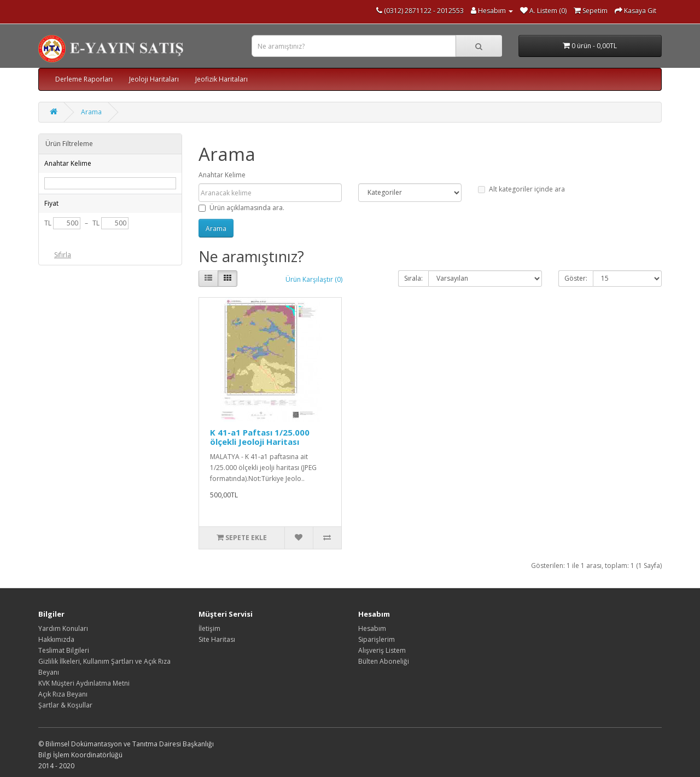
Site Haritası (217, 639)
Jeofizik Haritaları (221, 79)
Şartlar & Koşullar (65, 705)
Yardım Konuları (63, 628)
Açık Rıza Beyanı (63, 694)
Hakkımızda (56, 639)
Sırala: (413, 278)
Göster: (576, 278)
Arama (91, 112)
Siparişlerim (377, 639)
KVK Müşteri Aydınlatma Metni (84, 683)
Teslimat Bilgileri (64, 650)
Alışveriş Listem (382, 650)
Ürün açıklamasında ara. (241, 208)
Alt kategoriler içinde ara (521, 189)
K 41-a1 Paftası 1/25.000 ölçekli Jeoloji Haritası (260, 437)
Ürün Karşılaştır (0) (314, 279)
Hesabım (372, 628)
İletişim (209, 628)
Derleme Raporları (84, 79)
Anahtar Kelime (222, 175)
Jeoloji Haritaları (154, 79)
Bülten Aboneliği (384, 661)
